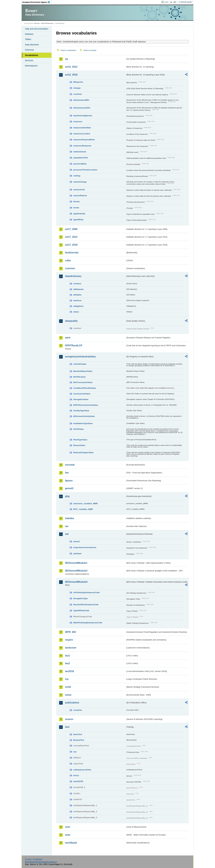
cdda (68, 260)
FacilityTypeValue (81, 411)
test (67, 727)
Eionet (37, 23)
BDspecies (78, 82)
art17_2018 (71, 245)
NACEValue (79, 429)
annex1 (77, 541)
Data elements (32, 45)
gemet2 (69, 488)
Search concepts (90, 50)
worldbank (71, 843)
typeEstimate (79, 214)
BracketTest (79, 740)
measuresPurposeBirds (84, 140)
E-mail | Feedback (34, 859)
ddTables (77, 295)
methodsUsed (80, 152)
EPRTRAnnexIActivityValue (86, 405)
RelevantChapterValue (83, 453)
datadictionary (73, 276)
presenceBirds (80, 164)
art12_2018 (71, 75)
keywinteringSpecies (83, 116)
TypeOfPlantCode (81, 611)
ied (67, 534)
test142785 (78, 781)
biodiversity (72, 253)
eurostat (70, 465)
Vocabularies (32, 55)
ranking (77, 176)
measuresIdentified (82, 128)
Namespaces (31, 66)
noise (68, 695)
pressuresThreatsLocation (85, 170)
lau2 (67, 663)
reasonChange (80, 182)
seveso (69, 719)
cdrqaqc (77, 88)
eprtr (68, 338)
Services (29, 60)
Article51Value (80, 364)
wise (68, 835)
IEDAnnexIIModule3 (76, 571)
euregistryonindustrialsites (80, 357)
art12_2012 (71, 67)
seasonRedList (80, 196)
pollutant (77, 554)
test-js (76, 775)
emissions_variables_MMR (85, 504)
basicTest (78, 734)
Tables (28, 39)
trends (76, 208)
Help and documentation (37, 29)
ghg (67, 496)
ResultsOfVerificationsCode (86, 605)
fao (67, 473)
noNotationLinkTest (82, 770)
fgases (69, 481)
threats (77, 202)
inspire (69, 640)
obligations (78, 306)
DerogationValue (81, 399)
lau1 (67, 656)
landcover (71, 648)
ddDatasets (78, 289)
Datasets (29, 34)
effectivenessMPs (81, 100)
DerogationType (80, 598)
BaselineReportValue (83, 371)
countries (78, 94)
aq (67, 59)
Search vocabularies (68, 50)
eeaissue (77, 300)
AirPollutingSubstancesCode (86, 592)
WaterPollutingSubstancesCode (88, 623)
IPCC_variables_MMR (83, 509)
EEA (37, 2)
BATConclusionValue (83, 382)
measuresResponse (82, 146)
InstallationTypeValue (83, 423)
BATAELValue (79, 377)
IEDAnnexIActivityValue (84, 416)
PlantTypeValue (80, 440)
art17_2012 (71, 237)
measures (78, 122)
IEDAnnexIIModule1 (76, 563)
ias (67, 526)
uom (68, 827)
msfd (68, 687)
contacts (77, 284)
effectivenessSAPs (82, 108)
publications (72, 703)
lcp (67, 679)
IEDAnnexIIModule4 (76, 582)
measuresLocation (82, 134)
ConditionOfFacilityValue (85, 388)
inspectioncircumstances (85, 547)
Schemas (29, 50)
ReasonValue (79, 445)
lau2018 (70, 671)
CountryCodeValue (82, 394)
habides (70, 518)
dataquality (71, 321)
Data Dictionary (47, 23)
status (76, 312)
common (70, 268)
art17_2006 (71, 229)
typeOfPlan (78, 220)
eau (75, 752)
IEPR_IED (71, 632)
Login (166, 2)
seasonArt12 (79, 190)
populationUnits (81, 158)
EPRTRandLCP (74, 346)
